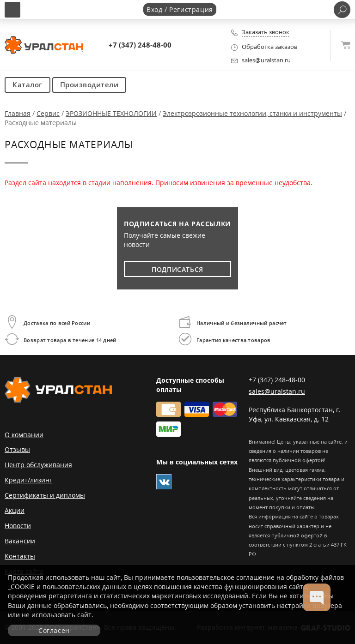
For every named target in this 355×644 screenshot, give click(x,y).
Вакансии (20, 541)
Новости (18, 526)
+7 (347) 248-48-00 (140, 45)
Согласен (54, 630)
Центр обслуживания (38, 465)
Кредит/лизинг (28, 480)
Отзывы (17, 449)
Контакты (20, 556)
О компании (24, 435)
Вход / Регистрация (180, 9)
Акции (15, 510)
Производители (89, 85)
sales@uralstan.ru (266, 60)
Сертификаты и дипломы (45, 495)
